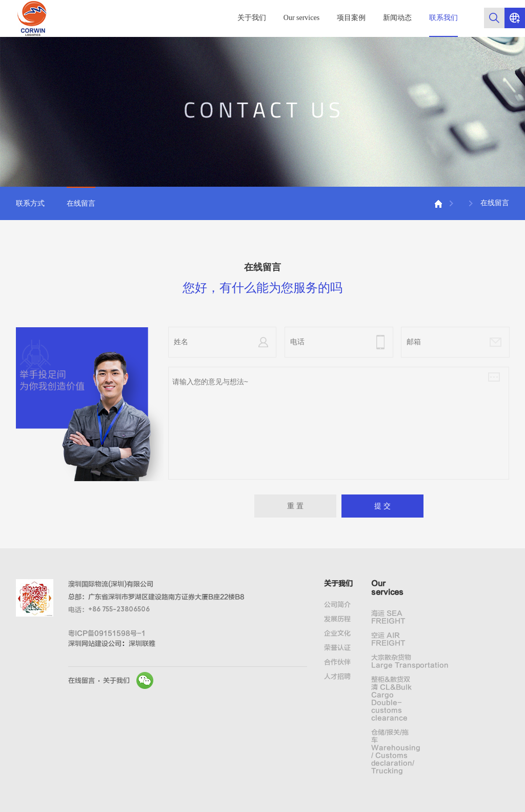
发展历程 (337, 619)
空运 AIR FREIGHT (388, 639)
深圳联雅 (142, 643)
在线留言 (81, 204)
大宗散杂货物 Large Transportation (393, 661)
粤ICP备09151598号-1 (107, 633)
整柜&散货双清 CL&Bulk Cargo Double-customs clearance (391, 699)
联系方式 (30, 204)
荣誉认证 (337, 648)
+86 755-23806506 (119, 610)
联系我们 (443, 18)
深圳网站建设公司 (95, 643)
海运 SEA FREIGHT (388, 617)
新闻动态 (397, 18)
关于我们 (252, 18)
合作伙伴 (337, 662)
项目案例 (351, 18)
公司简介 (337, 605)
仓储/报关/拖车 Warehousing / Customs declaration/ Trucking (393, 751)
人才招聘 (337, 676)
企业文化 (337, 633)
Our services (301, 18)
